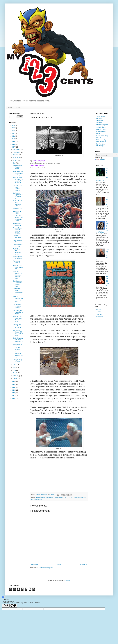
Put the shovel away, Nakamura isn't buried (17, 203)
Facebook (99, 310)
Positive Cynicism (102, 129)
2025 (13, 125)
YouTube (99, 314)
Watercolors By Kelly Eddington (101, 141)
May (15, 368)
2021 (13, 136)
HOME (10, 107)
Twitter (98, 312)
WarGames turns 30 (16, 262)
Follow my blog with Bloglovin (40, 168)
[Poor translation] (13, 606)
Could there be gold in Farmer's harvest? (17, 347)
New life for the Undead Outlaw (18, 167)
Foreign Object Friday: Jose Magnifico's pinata (18, 319)
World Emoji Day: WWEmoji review (17, 252)
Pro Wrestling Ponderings (101, 145)
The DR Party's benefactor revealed (18, 306)
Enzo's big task (18, 209)
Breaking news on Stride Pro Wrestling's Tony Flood (18, 180)
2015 (13, 385)
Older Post (84, 564)
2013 (13, 390)
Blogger (67, 580)
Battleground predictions (17, 224)
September (17, 158)
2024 (13, 128)
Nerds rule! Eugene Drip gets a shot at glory (18, 333)
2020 (13, 139)
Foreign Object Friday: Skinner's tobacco (17, 188)
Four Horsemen (49, 498)
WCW (40, 500)
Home (59, 564)
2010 (13, 398)
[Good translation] (6, 606)
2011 (13, 396)
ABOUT (19, 107)
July (15, 163)
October (16, 155)
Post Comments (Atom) (46, 568)
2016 (13, 382)
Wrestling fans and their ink (18, 258)
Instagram (99, 317)
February (16, 376)
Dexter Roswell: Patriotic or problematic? (18, 340)
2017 (13, 147)
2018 (13, 144)
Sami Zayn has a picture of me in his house (18, 284)
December (17, 149)
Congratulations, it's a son (18, 245)
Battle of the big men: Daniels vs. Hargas (18, 173)
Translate (100, 160)
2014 (13, 387)
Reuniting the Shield (17, 212)
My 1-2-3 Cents (69, 498)
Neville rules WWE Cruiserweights (18, 291)
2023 (13, 131)
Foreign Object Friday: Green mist (18, 267)
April (15, 370)
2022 (13, 133)
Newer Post (35, 564)
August (16, 160)
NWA (75, 498)
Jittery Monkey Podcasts (101, 117)
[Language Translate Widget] (106, 155)
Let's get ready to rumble (17, 360)
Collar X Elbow (101, 127)
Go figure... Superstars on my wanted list (18, 196)
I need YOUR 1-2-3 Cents (18, 237)
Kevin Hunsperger (59, 498)
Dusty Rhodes (40, 498)
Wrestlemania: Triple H (107, 281)
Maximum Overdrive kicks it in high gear (18, 354)
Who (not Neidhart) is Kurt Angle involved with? (17, 275)
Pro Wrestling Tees (102, 125)
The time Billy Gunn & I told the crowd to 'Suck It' (18, 218)
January (16, 378)
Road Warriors (81, 498)
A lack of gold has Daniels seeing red (17, 326)
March (15, 373)
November (17, 152)
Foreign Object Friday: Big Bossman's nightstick (17, 231)
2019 (13, 142)
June (15, 365)
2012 (13, 393)
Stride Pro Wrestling (99, 121)
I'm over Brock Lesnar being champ (18, 312)
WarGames (34, 500)
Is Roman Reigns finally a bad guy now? (18, 299)
